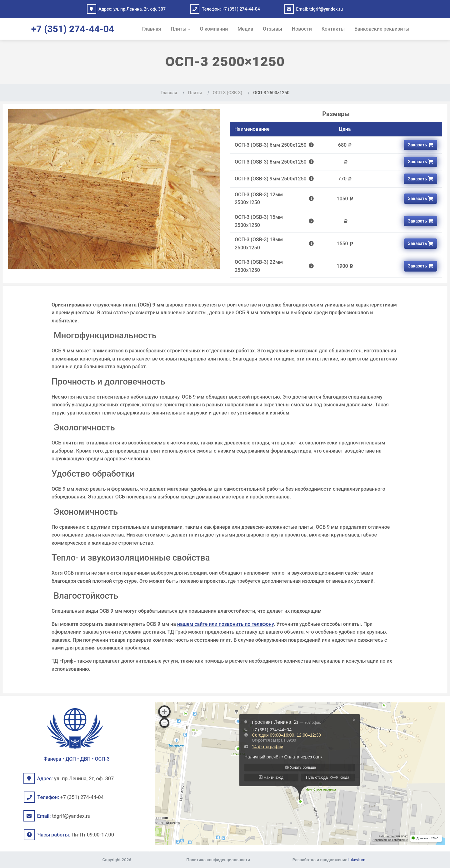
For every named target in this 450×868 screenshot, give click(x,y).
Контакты (333, 29)
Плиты (178, 29)
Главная (152, 29)
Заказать (420, 145)
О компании (214, 29)
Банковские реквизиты (382, 29)
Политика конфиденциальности (218, 860)
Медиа (245, 29)
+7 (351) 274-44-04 (241, 9)
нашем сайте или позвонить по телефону (225, 624)
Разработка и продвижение (329, 860)
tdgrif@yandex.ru (326, 9)
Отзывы (272, 29)
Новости (302, 29)
